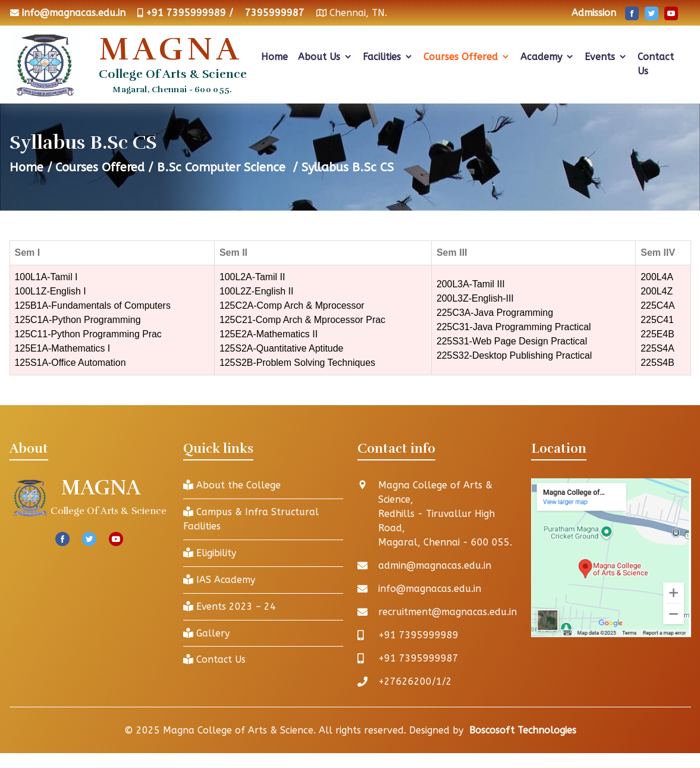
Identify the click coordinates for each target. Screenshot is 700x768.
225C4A (658, 305)
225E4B (658, 334)
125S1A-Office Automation (71, 363)
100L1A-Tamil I (47, 277)
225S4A (658, 348)
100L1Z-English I (51, 291)
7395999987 (275, 13)
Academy (547, 57)
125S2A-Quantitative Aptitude (282, 348)
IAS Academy (219, 580)
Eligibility (210, 553)
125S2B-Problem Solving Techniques (298, 363)
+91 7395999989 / (189, 13)
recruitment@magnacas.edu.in (448, 612)
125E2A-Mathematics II (269, 334)
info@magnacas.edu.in (74, 13)
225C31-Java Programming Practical (514, 327)
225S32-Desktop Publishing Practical (515, 355)
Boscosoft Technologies (523, 730)
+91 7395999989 (418, 635)
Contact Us (656, 64)
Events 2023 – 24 (230, 606)
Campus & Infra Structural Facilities (251, 519)
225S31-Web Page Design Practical (512, 341)
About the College (232, 485)
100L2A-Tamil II (252, 277)
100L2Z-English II (257, 291)
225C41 (658, 320)
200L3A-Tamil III (471, 284)
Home (274, 57)
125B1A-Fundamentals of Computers (93, 305)
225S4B (658, 363)
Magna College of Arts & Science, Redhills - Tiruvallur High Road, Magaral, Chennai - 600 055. (445, 514)
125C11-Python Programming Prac (89, 334)
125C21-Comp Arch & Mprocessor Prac (303, 320)
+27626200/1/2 (415, 681)
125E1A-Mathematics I (63, 348)
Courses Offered (467, 57)
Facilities (388, 57)
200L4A (657, 277)
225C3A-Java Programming (495, 313)
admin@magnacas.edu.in (435, 565)
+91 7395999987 (418, 658)
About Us (325, 57)
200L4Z (657, 291)
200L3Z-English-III (475, 298)
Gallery (206, 633)
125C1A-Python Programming (78, 320)
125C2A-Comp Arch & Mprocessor (292, 305)
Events (606, 57)
